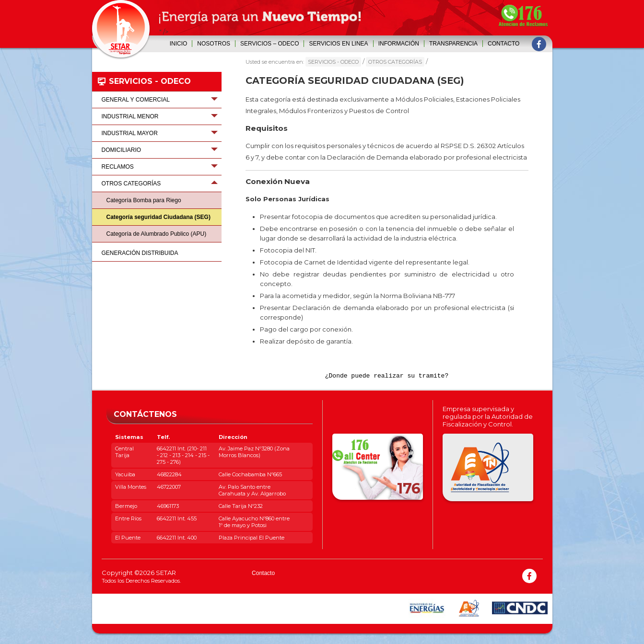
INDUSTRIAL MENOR (130, 116)
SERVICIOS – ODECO (269, 44)
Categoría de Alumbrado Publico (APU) (157, 234)
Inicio (179, 44)
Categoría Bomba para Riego (144, 200)
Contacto (503, 44)
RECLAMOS (118, 167)
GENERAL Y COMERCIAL (136, 100)
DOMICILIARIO (122, 150)
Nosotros (214, 44)
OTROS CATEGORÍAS (395, 62)
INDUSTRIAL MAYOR (130, 133)
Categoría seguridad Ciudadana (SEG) (158, 217)
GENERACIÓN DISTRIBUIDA (140, 253)
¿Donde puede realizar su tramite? (387, 381)
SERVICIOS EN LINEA (338, 44)
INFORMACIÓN (399, 44)
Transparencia (453, 44)
